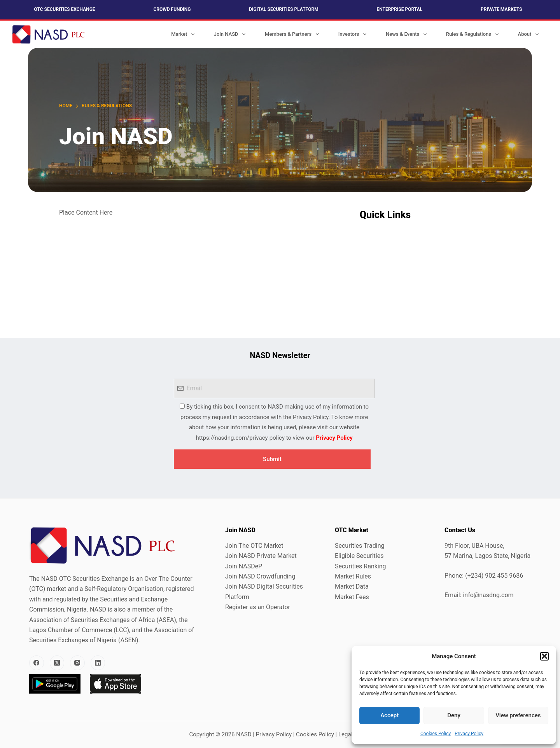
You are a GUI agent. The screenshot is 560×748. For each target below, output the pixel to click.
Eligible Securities (359, 556)
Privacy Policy (469, 734)
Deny (454, 715)
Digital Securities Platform (283, 9)
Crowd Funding (172, 9)
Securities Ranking (360, 566)
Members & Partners (293, 34)
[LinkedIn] (98, 663)
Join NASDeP (244, 566)
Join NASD (231, 34)
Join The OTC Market (254, 546)
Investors (354, 34)
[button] (544, 656)
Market (184, 34)
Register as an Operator (258, 607)
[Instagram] (77, 663)
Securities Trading (360, 546)
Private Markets (501, 9)
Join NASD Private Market (261, 556)
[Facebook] (37, 663)
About (530, 34)
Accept (389, 715)
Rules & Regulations (474, 34)
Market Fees (352, 597)
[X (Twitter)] (57, 663)
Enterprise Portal (400, 9)
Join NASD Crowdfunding (260, 576)
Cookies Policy (436, 734)
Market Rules (353, 576)
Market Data (352, 586)
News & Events (408, 34)
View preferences (518, 715)
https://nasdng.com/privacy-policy (240, 438)
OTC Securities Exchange (65, 9)
